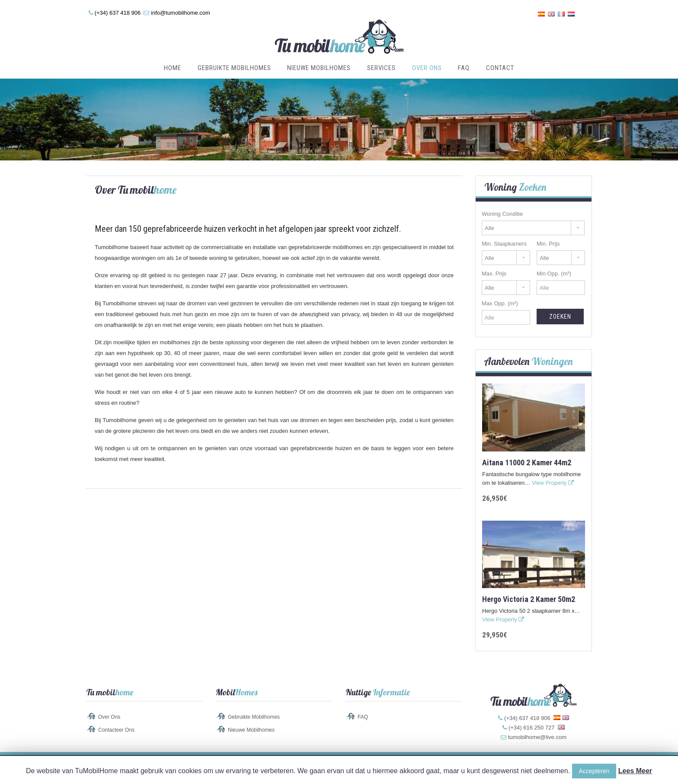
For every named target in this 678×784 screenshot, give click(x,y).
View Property (553, 483)
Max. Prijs (494, 274)
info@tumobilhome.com (181, 13)
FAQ (464, 68)
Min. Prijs (548, 244)
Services (381, 68)
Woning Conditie (502, 214)
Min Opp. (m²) (554, 274)
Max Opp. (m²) (500, 303)
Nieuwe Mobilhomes (319, 68)
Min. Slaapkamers (504, 244)
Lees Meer (635, 771)
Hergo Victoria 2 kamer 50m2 (529, 599)
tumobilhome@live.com (537, 737)
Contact (500, 68)
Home (173, 68)
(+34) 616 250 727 (532, 728)
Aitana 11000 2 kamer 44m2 (527, 462)
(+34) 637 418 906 (118, 13)
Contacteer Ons (116, 730)
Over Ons (427, 68)
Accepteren (594, 771)
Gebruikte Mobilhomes (234, 68)
